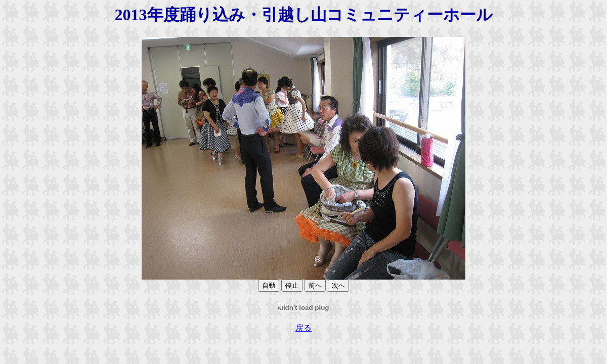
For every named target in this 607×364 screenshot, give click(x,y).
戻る (303, 328)
